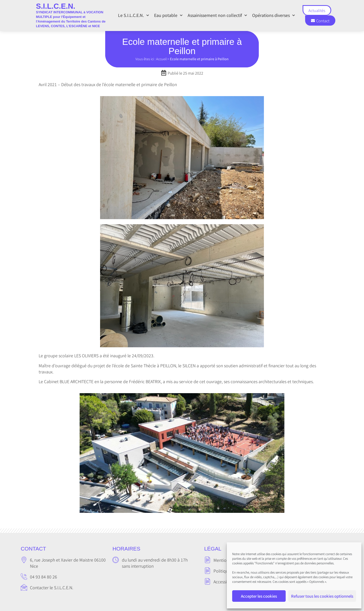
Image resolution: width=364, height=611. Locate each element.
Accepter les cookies (259, 596)
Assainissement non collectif (217, 15)
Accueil (161, 59)
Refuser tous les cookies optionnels (322, 596)
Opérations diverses (274, 15)
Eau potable (168, 15)
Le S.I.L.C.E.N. (133, 15)
